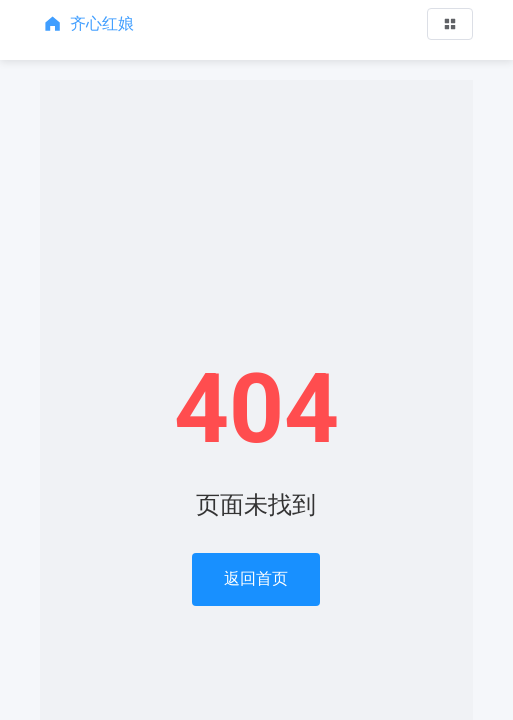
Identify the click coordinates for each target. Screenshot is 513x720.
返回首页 (256, 578)
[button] (450, 24)
